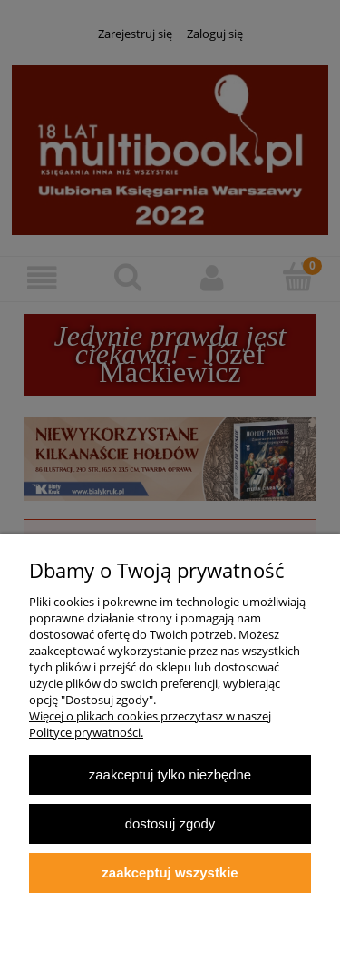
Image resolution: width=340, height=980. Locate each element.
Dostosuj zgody (170, 823)
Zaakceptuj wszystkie (170, 872)
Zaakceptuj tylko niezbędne (170, 774)
